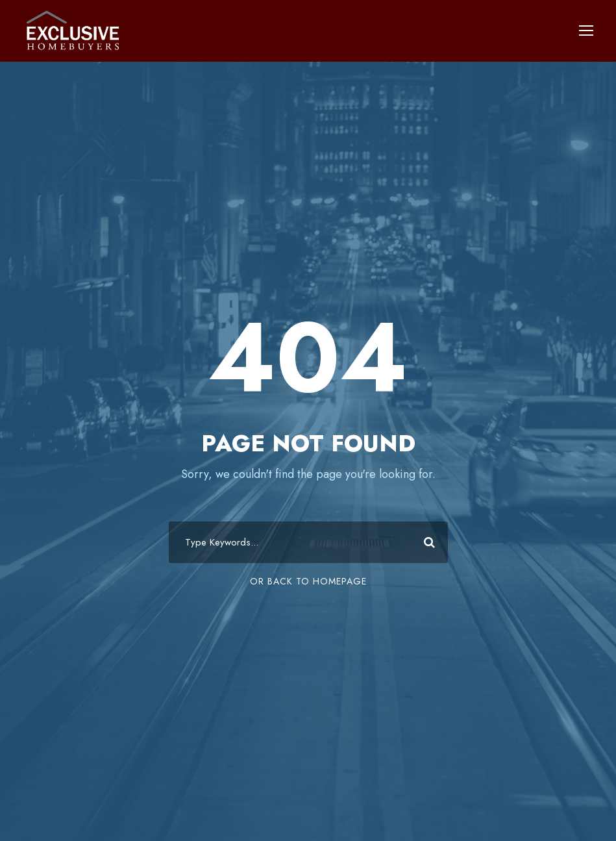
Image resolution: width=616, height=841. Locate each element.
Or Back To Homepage (308, 581)
